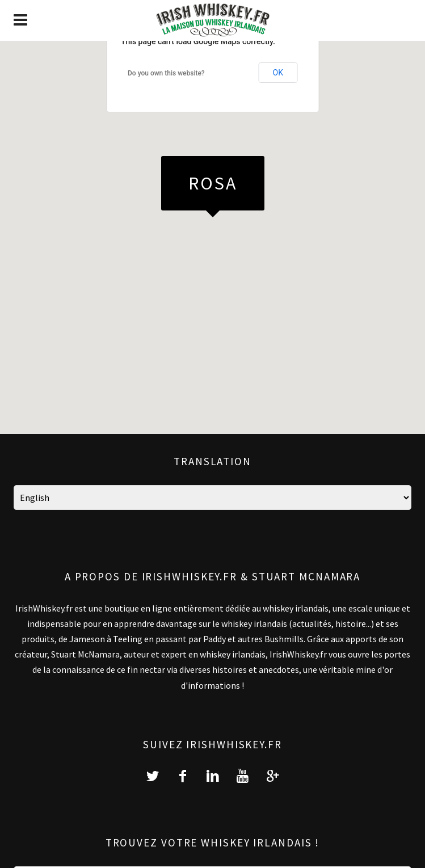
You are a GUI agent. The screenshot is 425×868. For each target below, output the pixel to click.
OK (278, 73)
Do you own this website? (166, 73)
